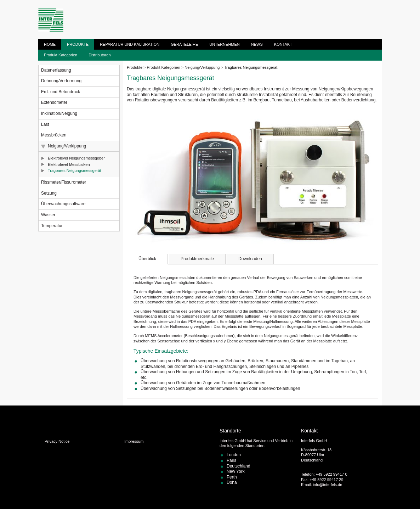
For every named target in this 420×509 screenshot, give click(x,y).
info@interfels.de (328, 485)
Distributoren (100, 55)
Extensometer (54, 102)
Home (50, 44)
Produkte (78, 44)
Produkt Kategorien (61, 55)
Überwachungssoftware (63, 204)
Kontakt (283, 44)
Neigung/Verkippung (67, 146)
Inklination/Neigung (59, 113)
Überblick (147, 259)
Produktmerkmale (197, 259)
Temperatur (52, 226)
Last (45, 124)
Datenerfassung (56, 70)
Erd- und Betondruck (61, 92)
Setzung (49, 193)
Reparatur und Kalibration (130, 44)
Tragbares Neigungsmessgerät (75, 170)
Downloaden (250, 259)
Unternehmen (225, 44)
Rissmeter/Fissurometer (64, 182)
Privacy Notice (57, 441)
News (257, 44)
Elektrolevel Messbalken (69, 164)
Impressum (134, 441)
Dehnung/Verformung (61, 81)
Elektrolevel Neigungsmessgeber (76, 158)
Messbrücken (54, 135)
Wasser (48, 215)
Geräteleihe (184, 44)
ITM (51, 20)
